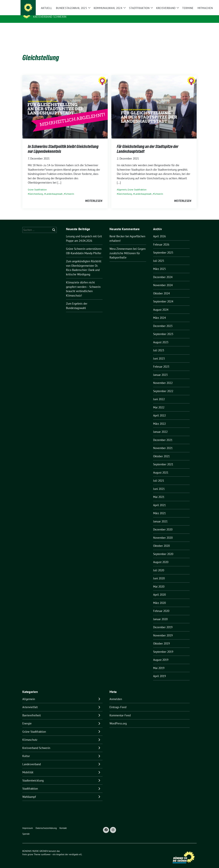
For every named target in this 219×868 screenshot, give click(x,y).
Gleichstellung (36, 189)
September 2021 (163, 460)
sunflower (46, 850)
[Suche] (187, 3)
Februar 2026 (161, 240)
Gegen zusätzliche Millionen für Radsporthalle (128, 248)
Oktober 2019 (161, 639)
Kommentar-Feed (120, 711)
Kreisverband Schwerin (50, 17)
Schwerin (70, 189)
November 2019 (163, 631)
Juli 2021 (159, 476)
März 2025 (159, 264)
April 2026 (159, 232)
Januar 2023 (160, 370)
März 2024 (159, 313)
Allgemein (122, 185)
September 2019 (163, 647)
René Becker (117, 232)
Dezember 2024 (163, 272)
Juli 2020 (159, 566)
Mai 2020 (159, 582)
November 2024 (163, 280)
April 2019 (159, 671)
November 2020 (163, 533)
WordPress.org (118, 719)
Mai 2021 (159, 492)
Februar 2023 (161, 362)
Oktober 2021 (161, 452)
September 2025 (163, 248)
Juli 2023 (159, 346)
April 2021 (159, 500)
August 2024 (161, 305)
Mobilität (28, 768)
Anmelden (116, 694)
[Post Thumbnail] (65, 102)
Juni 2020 (159, 574)
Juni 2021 (159, 484)
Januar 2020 (160, 614)
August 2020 (161, 557)
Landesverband (32, 759)
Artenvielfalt (30, 702)
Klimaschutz (30, 735)
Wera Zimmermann (121, 244)
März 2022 (159, 419)
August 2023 (161, 337)
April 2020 (159, 590)
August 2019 (161, 655)
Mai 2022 (159, 403)
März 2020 (159, 598)
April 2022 (159, 411)
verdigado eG (75, 850)
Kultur (26, 751)
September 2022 (163, 386)
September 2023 (163, 329)
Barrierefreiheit (32, 711)
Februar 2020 (161, 606)
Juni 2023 (159, 354)
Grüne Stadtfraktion (37, 185)
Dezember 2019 (163, 622)
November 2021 (163, 443)
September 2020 (163, 549)
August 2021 (161, 468)
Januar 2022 (160, 427)
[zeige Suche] (191, 3)
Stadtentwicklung (33, 776)
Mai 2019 (159, 663)
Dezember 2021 (163, 435)
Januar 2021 (160, 517)
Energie (27, 719)
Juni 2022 (159, 394)
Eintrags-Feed (118, 702)
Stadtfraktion (30, 784)
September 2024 (163, 297)
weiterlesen (94, 196)
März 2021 (159, 508)
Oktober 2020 (161, 541)
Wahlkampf (29, 792)
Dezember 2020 (163, 525)
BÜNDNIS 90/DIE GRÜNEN (52, 12)
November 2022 (163, 378)
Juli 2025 (159, 256)
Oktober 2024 (161, 289)
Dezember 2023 (163, 321)
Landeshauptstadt (54, 189)
